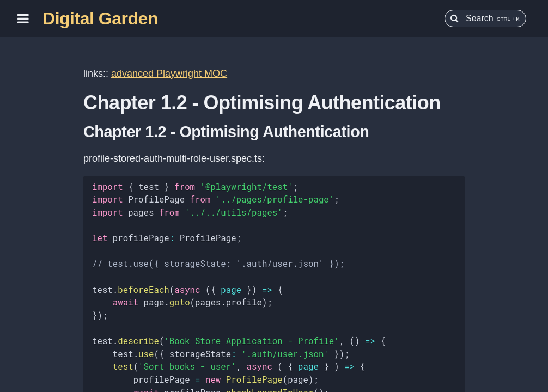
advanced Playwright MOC (169, 73)
